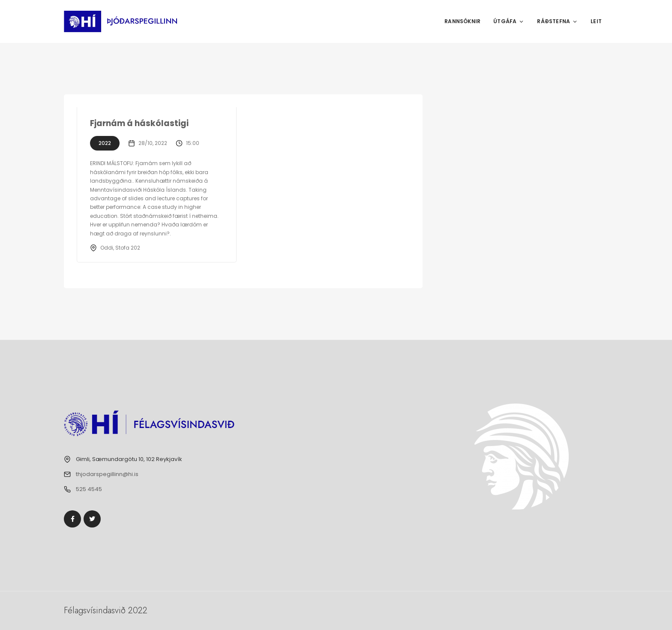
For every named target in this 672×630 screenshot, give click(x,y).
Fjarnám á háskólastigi (139, 123)
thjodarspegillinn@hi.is (107, 474)
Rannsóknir (462, 21)
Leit (596, 21)
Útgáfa (509, 21)
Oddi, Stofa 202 (120, 248)
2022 (105, 143)
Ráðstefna (557, 21)
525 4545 (89, 489)
